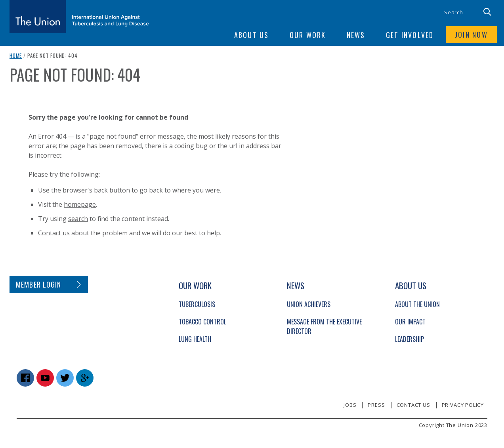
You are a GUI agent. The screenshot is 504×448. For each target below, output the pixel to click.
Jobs (350, 405)
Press (376, 405)
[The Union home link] (79, 17)
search (78, 219)
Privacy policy (463, 405)
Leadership (409, 339)
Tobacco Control (202, 322)
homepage (80, 204)
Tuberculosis (197, 304)
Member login (39, 284)
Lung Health (195, 339)
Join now (471, 35)
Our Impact (410, 322)
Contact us (54, 233)
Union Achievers (309, 304)
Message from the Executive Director (324, 326)
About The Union (417, 304)
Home (16, 55)
